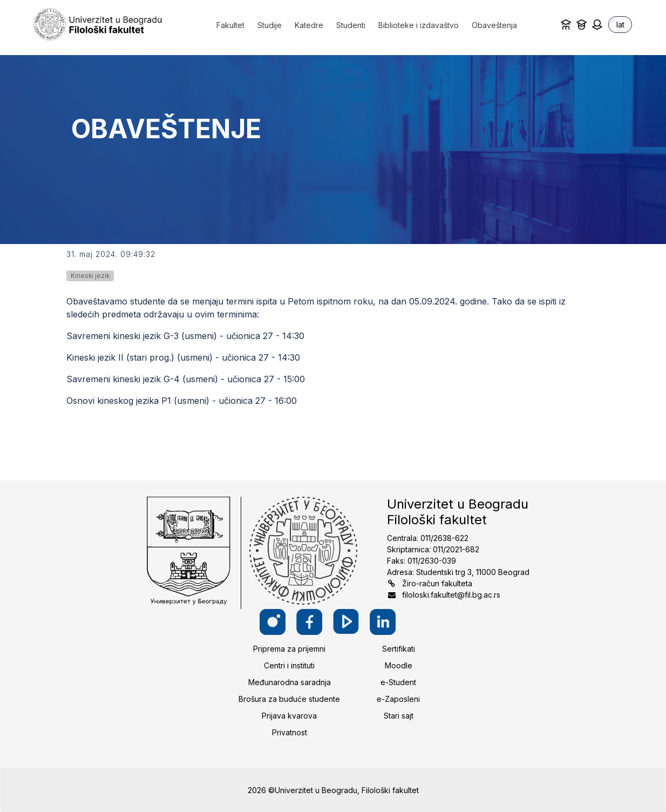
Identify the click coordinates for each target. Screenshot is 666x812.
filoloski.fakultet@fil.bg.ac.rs (451, 595)
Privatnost (290, 732)
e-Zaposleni (398, 699)
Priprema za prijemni (289, 649)
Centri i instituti (289, 665)
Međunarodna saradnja (290, 682)
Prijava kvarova (289, 716)
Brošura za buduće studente (289, 699)
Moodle (399, 665)
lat (620, 25)
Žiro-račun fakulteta (437, 583)
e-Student (398, 682)
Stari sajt (399, 716)
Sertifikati (399, 649)
